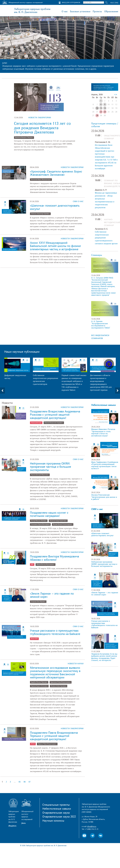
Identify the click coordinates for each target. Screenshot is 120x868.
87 (30, 782)
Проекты (97, 11)
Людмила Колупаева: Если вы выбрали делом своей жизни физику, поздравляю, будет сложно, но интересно (104, 657)
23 (105, 112)
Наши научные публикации (22, 352)
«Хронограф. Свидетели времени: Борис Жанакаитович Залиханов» (56, 173)
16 (105, 108)
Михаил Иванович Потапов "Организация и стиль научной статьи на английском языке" (103, 433)
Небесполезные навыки (103, 405)
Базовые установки (80, 11)
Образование (111, 11)
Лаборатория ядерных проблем (32, 11)
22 (101, 112)
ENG (117, 3)
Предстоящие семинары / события (105, 125)
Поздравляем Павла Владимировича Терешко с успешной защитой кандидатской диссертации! (54, 736)
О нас (65, 11)
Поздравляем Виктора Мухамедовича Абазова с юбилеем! (54, 558)
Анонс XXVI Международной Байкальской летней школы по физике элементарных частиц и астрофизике (55, 246)
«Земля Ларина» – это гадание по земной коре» (52, 595)
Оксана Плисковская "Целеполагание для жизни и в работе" (104, 497)
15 (101, 108)
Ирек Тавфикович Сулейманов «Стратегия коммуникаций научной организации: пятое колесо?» (105, 465)
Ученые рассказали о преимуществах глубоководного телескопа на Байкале (55, 632)
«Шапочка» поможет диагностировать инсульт (55, 207)
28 (97, 116)
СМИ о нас (78, 201)
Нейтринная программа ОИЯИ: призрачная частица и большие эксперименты (50, 467)
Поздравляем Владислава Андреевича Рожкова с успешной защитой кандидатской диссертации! (55, 415)
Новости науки (76, 664)
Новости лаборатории (40, 118)
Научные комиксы (53, 821)
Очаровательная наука (56, 813)
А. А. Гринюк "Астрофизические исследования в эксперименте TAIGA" (101, 325)
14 (97, 108)
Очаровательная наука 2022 (59, 817)
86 (25, 782)
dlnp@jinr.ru (92, 827)
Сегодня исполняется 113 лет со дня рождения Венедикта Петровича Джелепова (42, 128)
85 (20, 782)
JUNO (5, 63)
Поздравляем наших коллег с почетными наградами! (49, 514)
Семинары (97, 255)
